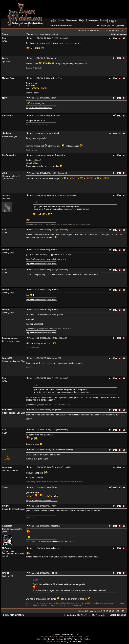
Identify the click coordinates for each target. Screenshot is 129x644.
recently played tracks (48, 264)
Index (53, 25)
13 (123, 30)
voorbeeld (31, 319)
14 (126, 30)
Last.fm (29, 367)
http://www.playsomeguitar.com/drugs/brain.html (57, 541)
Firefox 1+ (88, 639)
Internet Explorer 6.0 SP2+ (60, 639)
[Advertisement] (87, 10)
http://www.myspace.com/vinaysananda (42, 501)
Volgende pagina (119, 34)
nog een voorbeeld (35, 324)
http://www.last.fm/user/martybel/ (39, 108)
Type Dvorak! (33, 264)
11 (118, 30)
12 (121, 30)
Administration (64, 25)
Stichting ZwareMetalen (71, 641)
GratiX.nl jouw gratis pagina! (37, 459)
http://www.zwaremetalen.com (64, 634)
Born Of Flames (33, 93)
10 (116, 30)
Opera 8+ (78, 639)
